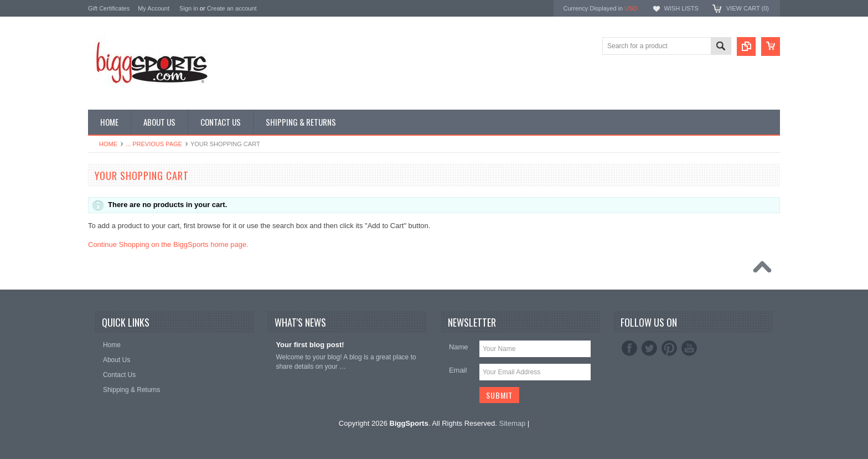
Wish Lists (681, 8)
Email (458, 370)
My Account (154, 8)
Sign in (189, 8)
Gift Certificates (109, 8)
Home (108, 144)
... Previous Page (154, 144)
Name (459, 347)
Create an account (232, 8)
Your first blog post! (310, 345)
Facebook (629, 348)
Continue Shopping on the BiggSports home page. (168, 244)
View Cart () (748, 8)
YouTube (689, 348)
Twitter (649, 348)
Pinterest (669, 348)
